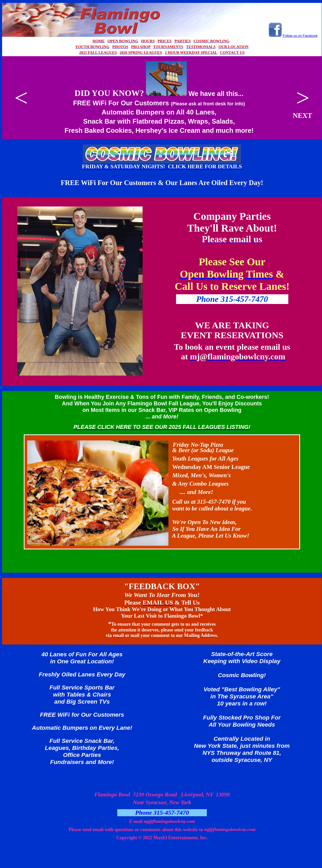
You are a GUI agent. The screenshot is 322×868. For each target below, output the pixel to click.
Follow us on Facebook (300, 36)
